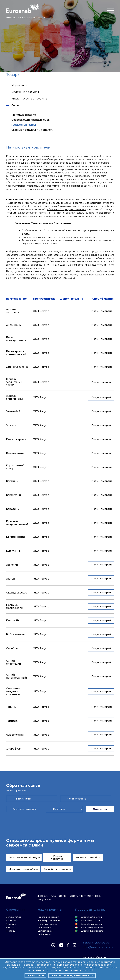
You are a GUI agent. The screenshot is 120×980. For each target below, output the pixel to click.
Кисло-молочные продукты (27, 99)
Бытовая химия (45, 931)
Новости (10, 928)
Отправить (100, 809)
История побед (14, 917)
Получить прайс (102, 311)
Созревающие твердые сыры (31, 120)
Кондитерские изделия (49, 920)
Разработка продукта (57, 869)
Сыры (13, 105)
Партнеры (11, 924)
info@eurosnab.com (98, 947)
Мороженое (17, 85)
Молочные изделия (48, 924)
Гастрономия (44, 928)
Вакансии (11, 920)
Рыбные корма (45, 935)
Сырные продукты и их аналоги (32, 130)
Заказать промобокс (88, 857)
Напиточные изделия (48, 917)
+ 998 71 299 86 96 (96, 943)
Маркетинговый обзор (23, 869)
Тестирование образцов (24, 857)
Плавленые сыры (24, 125)
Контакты (11, 931)
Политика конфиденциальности (72, 975)
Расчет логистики (58, 857)
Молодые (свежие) (24, 115)
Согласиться (35, 975)
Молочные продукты (22, 92)
